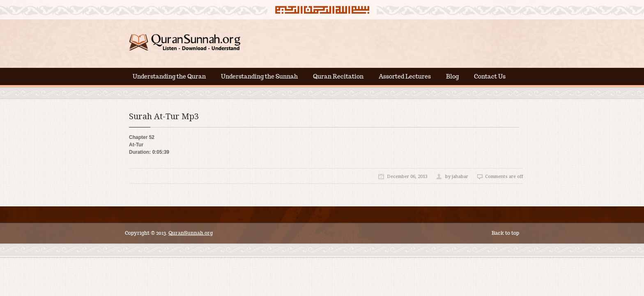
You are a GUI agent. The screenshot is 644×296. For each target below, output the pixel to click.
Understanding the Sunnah (259, 76)
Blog (452, 76)
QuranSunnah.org (191, 233)
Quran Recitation (338, 76)
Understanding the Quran (169, 76)
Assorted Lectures (405, 76)
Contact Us (490, 76)
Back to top (505, 233)
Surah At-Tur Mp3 (164, 116)
